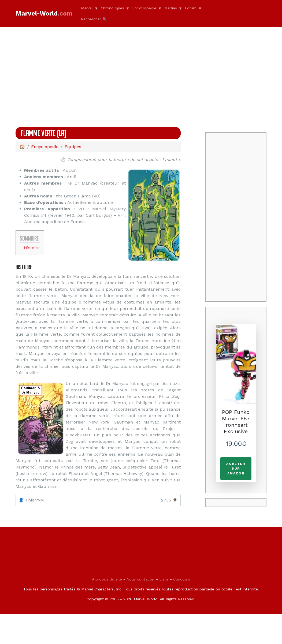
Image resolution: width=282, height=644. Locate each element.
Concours (182, 615)
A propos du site (107, 615)
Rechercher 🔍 (94, 19)
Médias (171, 8)
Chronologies (112, 8)
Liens (164, 615)
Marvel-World (44, 14)
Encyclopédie (144, 8)
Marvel (87, 8)
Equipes (73, 147)
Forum (191, 8)
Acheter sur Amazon (236, 469)
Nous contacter (141, 615)
